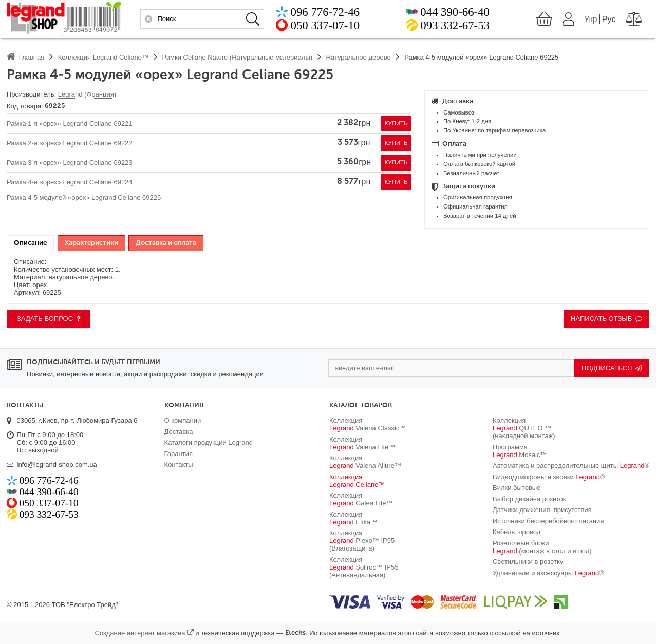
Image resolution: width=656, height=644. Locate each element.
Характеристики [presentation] (91, 243)
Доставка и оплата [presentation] (166, 243)
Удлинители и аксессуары (548, 573)
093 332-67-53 (455, 26)
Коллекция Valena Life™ (362, 443)
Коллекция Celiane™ (357, 481)
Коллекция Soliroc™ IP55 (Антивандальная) (364, 567)
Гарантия (179, 454)
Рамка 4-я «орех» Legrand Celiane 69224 (70, 182)
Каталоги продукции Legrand (209, 442)
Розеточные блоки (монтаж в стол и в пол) (542, 547)
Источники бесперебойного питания (548, 521)
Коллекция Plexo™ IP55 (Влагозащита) (362, 541)
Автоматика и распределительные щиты (571, 466)
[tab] (30, 243)
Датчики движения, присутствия (542, 510)
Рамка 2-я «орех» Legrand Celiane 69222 (70, 143)
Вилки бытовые (517, 488)
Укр (591, 20)
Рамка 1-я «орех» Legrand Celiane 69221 (70, 124)
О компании (183, 420)
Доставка (179, 432)
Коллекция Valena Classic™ (368, 424)
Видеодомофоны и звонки (549, 477)
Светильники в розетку (528, 562)
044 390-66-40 (455, 13)
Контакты (179, 465)
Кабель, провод (517, 532)
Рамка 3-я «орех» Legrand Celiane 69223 (70, 163)
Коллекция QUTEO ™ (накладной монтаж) (524, 428)
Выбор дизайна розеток (529, 499)
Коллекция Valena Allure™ (365, 462)
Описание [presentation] (30, 243)
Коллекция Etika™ (353, 518)
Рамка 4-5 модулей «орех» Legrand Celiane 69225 (84, 197)
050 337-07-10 (325, 26)
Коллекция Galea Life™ (361, 499)
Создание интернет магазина (140, 633)
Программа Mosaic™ (520, 451)
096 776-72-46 (325, 13)
